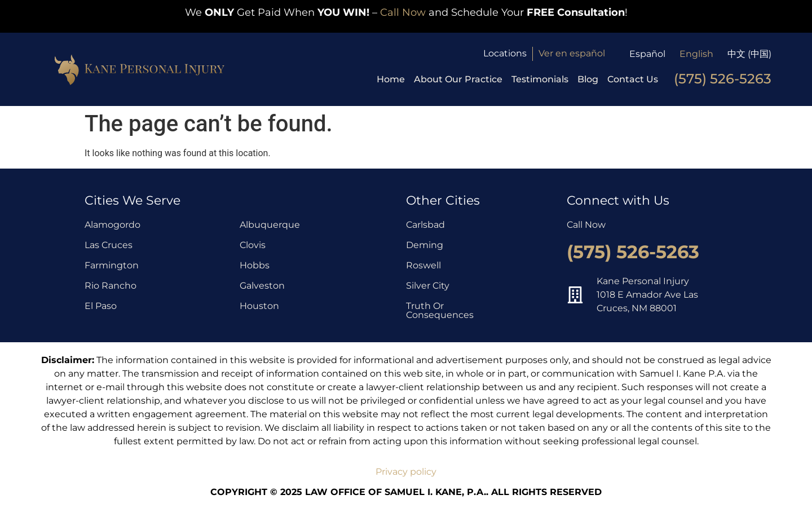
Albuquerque (270, 225)
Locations (505, 53)
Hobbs (255, 265)
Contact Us (633, 79)
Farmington (112, 265)
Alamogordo (112, 225)
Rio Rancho (111, 286)
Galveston (262, 286)
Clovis (253, 245)
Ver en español (572, 53)
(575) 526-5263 (723, 79)
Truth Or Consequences (440, 310)
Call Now (403, 12)
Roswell (423, 265)
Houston (259, 306)
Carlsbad (425, 225)
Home (391, 79)
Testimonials (540, 79)
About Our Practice (458, 79)
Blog (588, 79)
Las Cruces (109, 245)
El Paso (101, 306)
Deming (425, 245)
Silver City (428, 286)
